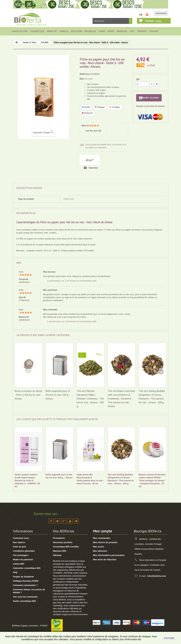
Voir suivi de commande (25, 597)
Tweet (86, 107)
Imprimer (93, 168)
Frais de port (20, 547)
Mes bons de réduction (105, 560)
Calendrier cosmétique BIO (27, 568)
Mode (111, 31)
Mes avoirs (99, 547)
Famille (64, 31)
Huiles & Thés (20, 31)
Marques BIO (60, 551)
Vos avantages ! (21, 555)
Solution (76, 31)
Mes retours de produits (105, 542)
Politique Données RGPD (26, 581)
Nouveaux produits (63, 542)
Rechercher (131, 21)
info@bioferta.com (157, 576)
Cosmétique (37, 31)
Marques (122, 31)
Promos (142, 31)
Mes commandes (102, 538)
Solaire (154, 31)
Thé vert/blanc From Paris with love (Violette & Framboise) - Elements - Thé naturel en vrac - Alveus (121, 399)
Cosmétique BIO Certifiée (66, 547)
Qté (138, 79)
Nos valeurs (19, 542)
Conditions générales (24, 551)
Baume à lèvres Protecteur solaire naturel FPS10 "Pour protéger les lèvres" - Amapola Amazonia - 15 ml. (152, 481)
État (82, 79)
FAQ (15, 572)
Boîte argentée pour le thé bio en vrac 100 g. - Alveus (58, 395)
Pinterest (87, 113)
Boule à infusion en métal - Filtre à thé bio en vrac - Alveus (28, 395)
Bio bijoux (90, 31)
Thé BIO (45, 43)
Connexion (161, 13)
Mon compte (103, 531)
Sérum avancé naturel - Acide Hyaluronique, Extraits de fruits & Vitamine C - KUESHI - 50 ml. (27, 481)
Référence (85, 74)
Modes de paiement (23, 560)
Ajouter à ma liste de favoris (150, 110)
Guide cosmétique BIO (25, 601)
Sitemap (57, 555)
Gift (132, 31)
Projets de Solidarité (23, 577)
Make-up (52, 31)
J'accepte (169, 638)
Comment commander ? (25, 585)
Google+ (115, 107)
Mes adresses (100, 551)
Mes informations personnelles (109, 555)
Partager (100, 107)
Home (102, 31)
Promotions (59, 538)
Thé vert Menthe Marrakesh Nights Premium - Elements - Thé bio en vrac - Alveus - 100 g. (90, 399)
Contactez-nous (21, 538)
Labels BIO (19, 564)
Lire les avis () (93, 131)
